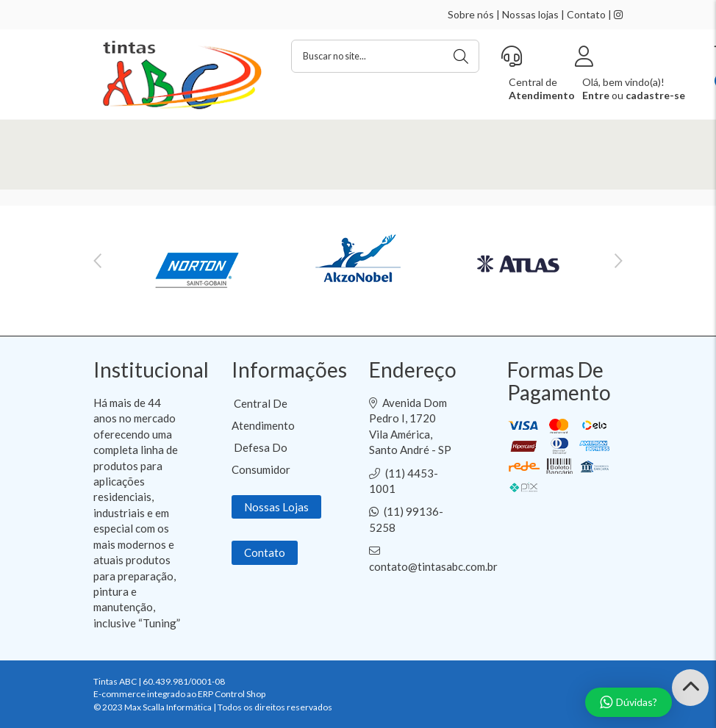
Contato (586, 14)
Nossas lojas (530, 14)
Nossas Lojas (276, 507)
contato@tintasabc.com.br (433, 566)
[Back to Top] (690, 688)
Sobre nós (471, 14)
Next (619, 261)
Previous (97, 261)
